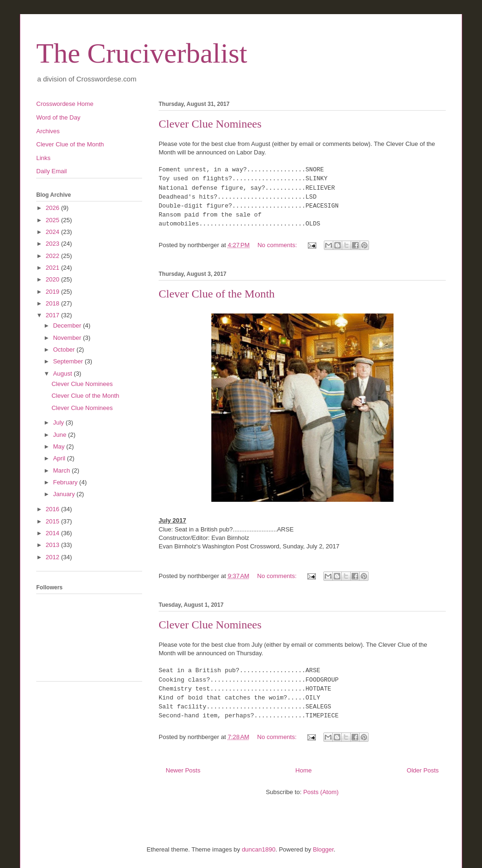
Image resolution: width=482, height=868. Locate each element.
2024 (53, 232)
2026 (53, 208)
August (64, 374)
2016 (53, 509)
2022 (53, 256)
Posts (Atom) (321, 792)
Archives (48, 131)
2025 (53, 220)
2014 (53, 533)
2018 (53, 303)
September (69, 361)
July (60, 422)
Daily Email (52, 171)
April (60, 458)
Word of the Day (58, 117)
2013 (53, 545)
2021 (53, 268)
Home (304, 770)
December (68, 325)
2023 (53, 244)
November (68, 338)
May (60, 446)
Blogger (323, 849)
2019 (53, 292)
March (63, 470)
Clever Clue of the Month (217, 294)
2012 (53, 557)
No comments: (278, 245)
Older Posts (423, 770)
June (61, 435)
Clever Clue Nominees (210, 124)
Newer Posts (183, 770)
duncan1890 (259, 849)
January (65, 494)
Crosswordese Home (65, 104)
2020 (53, 279)
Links (43, 158)
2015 (53, 521)
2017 (53, 315)
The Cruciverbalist (142, 53)
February (66, 482)
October (65, 350)
